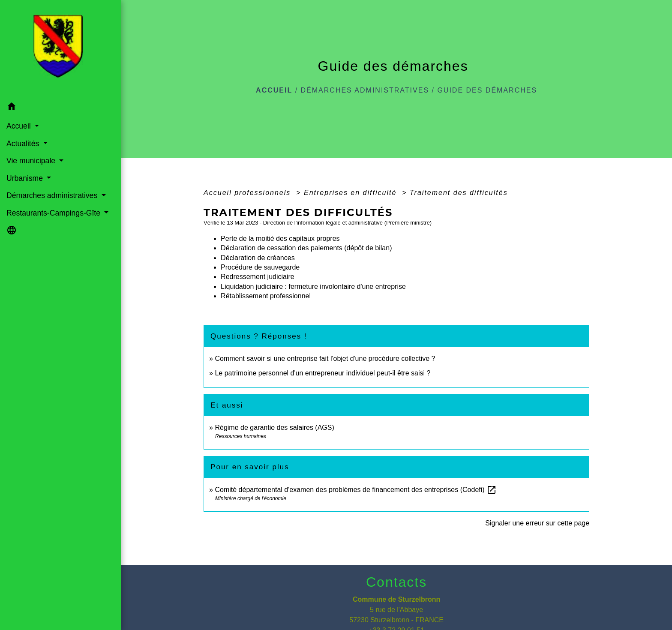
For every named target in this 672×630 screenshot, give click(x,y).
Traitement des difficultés (459, 193)
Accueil (274, 90)
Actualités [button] (24, 144)
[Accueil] (60, 49)
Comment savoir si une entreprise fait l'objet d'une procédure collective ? (325, 358)
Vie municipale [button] (32, 161)
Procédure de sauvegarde (260, 267)
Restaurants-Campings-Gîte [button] (54, 213)
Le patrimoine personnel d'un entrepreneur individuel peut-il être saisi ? (322, 373)
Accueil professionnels (249, 193)
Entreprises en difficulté (352, 193)
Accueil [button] (20, 126)
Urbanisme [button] (26, 178)
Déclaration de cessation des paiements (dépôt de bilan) (306, 248)
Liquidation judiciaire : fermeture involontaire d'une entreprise (313, 286)
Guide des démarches (487, 90)
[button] (60, 108)
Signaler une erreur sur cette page (537, 523)
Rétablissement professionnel (266, 296)
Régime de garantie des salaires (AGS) (274, 427)
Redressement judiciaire (258, 277)
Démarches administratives (365, 90)
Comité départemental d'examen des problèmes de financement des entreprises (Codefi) (356, 490)
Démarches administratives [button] (53, 195)
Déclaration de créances (258, 258)
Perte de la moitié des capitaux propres (280, 238)
